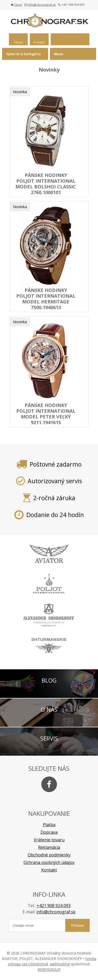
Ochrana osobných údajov (49, 862)
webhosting (60, 964)
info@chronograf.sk (42, 5)
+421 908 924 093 (54, 906)
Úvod (18, 5)
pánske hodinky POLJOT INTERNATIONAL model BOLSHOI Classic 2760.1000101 (46, 184)
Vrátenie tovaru (49, 840)
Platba (49, 825)
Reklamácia (49, 847)
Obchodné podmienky (49, 855)
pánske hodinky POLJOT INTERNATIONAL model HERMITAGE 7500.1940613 (46, 299)
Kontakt (49, 870)
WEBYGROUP (49, 969)
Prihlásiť (39, 42)
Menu (59, 54)
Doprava (49, 832)
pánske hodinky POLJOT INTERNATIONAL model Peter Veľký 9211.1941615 (46, 414)
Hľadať (18, 42)
